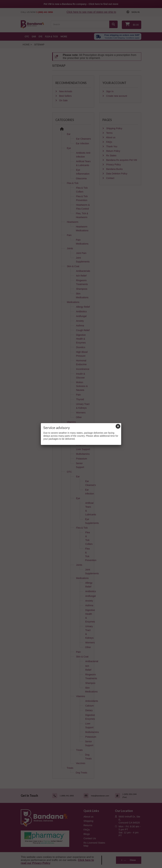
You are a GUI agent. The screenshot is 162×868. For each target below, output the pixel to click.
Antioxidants (83, 427)
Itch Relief (81, 276)
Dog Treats (82, 773)
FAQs (109, 142)
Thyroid (80, 399)
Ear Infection (83, 143)
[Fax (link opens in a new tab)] (128, 796)
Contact (110, 178)
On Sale (63, 100)
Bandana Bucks (114, 169)
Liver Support (83, 449)
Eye (40, 36)
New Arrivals (65, 91)
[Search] (113, 24)
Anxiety (80, 321)
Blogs (87, 834)
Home (26, 45)
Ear (34, 36)
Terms (109, 133)
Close (129, 860)
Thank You (111, 146)
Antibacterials (83, 271)
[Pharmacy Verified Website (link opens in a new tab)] (50, 839)
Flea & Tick (51, 36)
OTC (27, 36)
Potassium (82, 459)
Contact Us (90, 838)
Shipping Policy (114, 128)
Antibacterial (92, 661)
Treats (79, 750)
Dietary (80, 436)
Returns (88, 825)
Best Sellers (65, 96)
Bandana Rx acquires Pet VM (121, 160)
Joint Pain (81, 253)
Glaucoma (81, 178)
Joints (70, 248)
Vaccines (81, 763)
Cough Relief (83, 330)
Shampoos (82, 289)
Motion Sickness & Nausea (82, 386)
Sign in (135, 12)
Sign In (110, 91)
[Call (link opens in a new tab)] (65, 796)
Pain (69, 235)
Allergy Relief (83, 307)
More (64, 36)
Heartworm (73, 222)
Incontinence (83, 369)
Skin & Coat (73, 266)
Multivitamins (83, 454)
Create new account (116, 96)
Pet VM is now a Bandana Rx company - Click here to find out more (81, 4)
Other (79, 417)
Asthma (80, 326)
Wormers (81, 413)
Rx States (111, 155)
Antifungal (81, 316)
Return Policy (113, 151)
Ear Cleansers (84, 139)
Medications (73, 302)
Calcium (80, 431)
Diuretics (81, 347)
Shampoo (90, 683)
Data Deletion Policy (116, 174)
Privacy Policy (113, 165)
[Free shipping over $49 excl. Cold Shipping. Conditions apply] (118, 36)
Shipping (88, 821)
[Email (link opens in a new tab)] (97, 796)
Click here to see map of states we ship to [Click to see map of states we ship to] (91, 12)
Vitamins (71, 422)
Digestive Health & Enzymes (81, 339)
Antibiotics (82, 311)
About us (110, 137)
